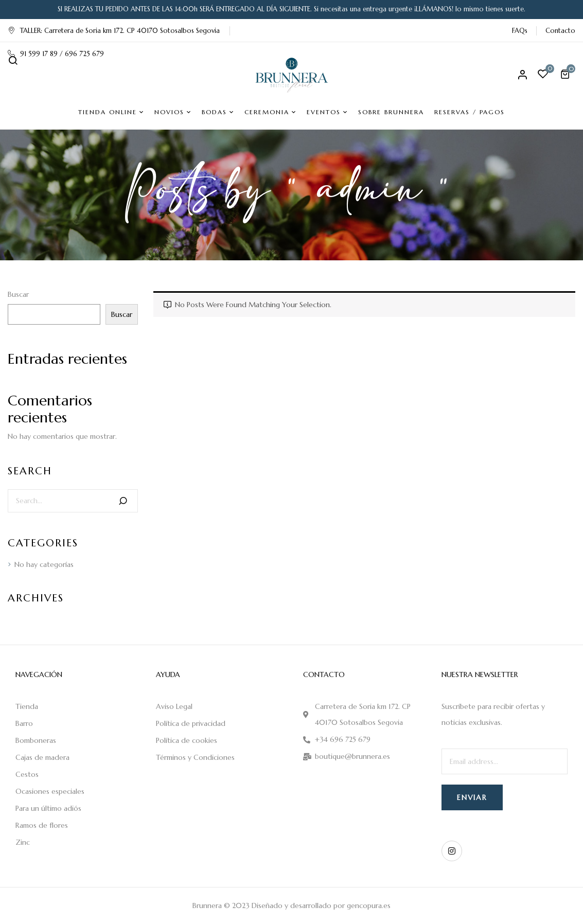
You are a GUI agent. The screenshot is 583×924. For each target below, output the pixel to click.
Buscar (18, 294)
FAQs (520, 31)
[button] (567, 74)
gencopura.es (369, 905)
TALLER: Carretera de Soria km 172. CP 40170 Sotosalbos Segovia (114, 31)
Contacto (560, 31)
